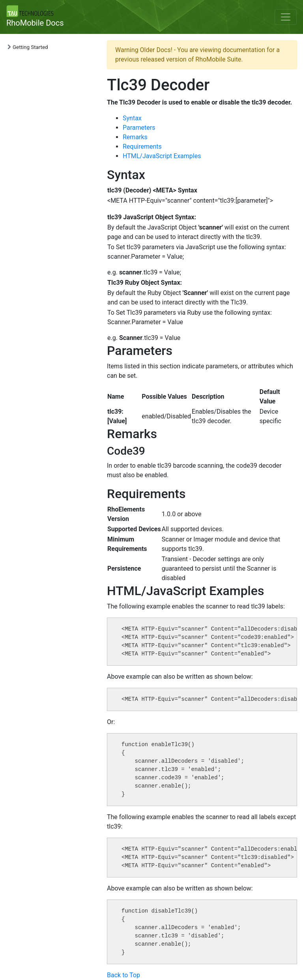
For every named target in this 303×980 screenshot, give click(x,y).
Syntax (132, 118)
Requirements (142, 147)
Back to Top (123, 975)
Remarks (135, 137)
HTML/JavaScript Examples (162, 156)
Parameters (139, 128)
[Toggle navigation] (286, 17)
